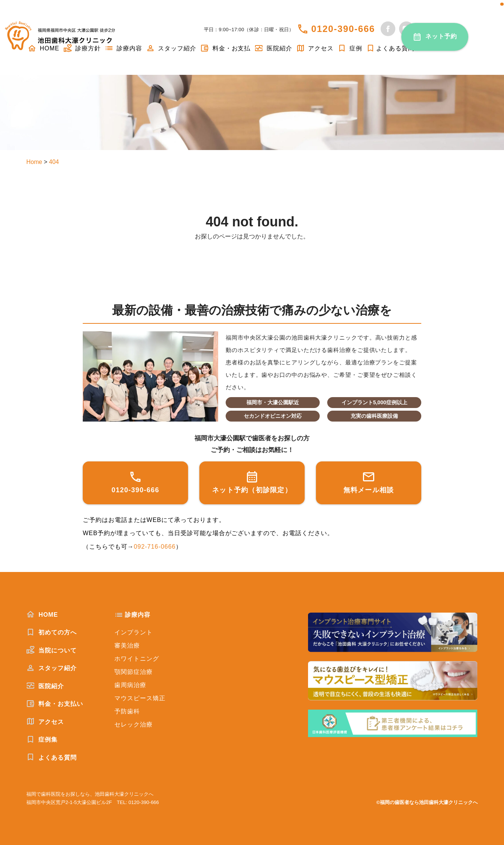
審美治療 (127, 646)
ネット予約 (441, 36)
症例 (350, 48)
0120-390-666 (343, 29)
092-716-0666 (155, 547)
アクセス (315, 48)
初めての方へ (52, 632)
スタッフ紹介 (171, 48)
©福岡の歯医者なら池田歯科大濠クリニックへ (427, 802)
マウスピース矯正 (140, 698)
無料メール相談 (369, 482)
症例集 (42, 739)
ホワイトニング (137, 659)
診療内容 (123, 48)
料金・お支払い (55, 704)
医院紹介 (273, 48)
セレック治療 (134, 724)
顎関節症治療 (134, 672)
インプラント (134, 632)
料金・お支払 (225, 48)
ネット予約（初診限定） (252, 482)
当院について (52, 650)
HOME (42, 614)
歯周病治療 (130, 685)
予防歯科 (127, 711)
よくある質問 (390, 48)
